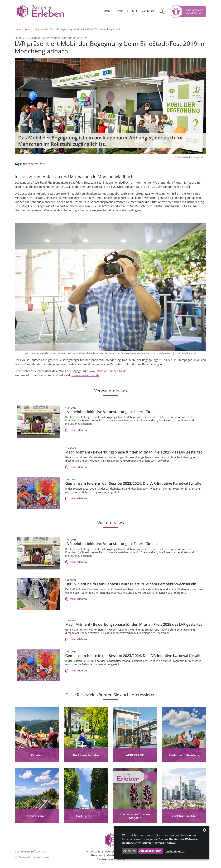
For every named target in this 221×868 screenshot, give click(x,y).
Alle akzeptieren (150, 851)
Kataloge (148, 11)
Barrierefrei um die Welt (111, 859)
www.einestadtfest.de (85, 375)
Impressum (93, 851)
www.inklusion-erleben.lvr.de (108, 371)
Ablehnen (129, 851)
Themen (133, 11)
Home (108, 11)
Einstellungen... (175, 851)
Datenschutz (112, 851)
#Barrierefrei (31, 164)
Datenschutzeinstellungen (34, 857)
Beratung (97, 855)
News (119, 11)
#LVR (43, 164)
